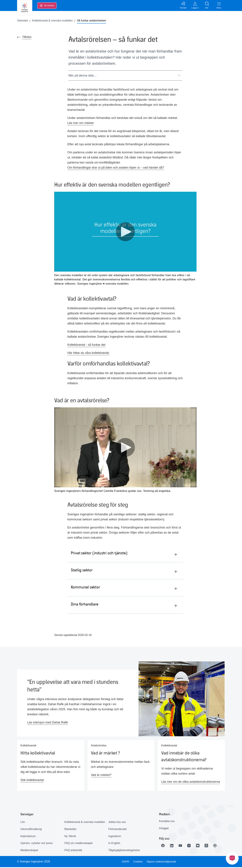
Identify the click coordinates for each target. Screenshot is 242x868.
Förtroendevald (117, 830)
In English (114, 844)
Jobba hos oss (117, 823)
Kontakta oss (167, 822)
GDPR (125, 862)
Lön (23, 823)
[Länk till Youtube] (183, 846)
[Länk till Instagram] (192, 846)
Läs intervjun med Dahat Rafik (48, 723)
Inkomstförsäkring (31, 830)
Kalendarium (28, 837)
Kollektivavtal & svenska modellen (85, 823)
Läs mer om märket (81, 124)
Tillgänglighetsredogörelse (124, 851)
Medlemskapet (29, 851)
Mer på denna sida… (124, 76)
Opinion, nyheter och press (37, 844)
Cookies (138, 862)
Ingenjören (115, 837)
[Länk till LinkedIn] (173, 846)
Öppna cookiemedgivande (163, 862)
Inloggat (164, 829)
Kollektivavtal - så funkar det (86, 345)
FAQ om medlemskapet (78, 844)
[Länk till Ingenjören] (221, 846)
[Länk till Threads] (211, 846)
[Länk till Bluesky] (202, 846)
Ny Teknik (70, 837)
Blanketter (70, 830)
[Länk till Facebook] (164, 846)
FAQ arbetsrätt (73, 851)
